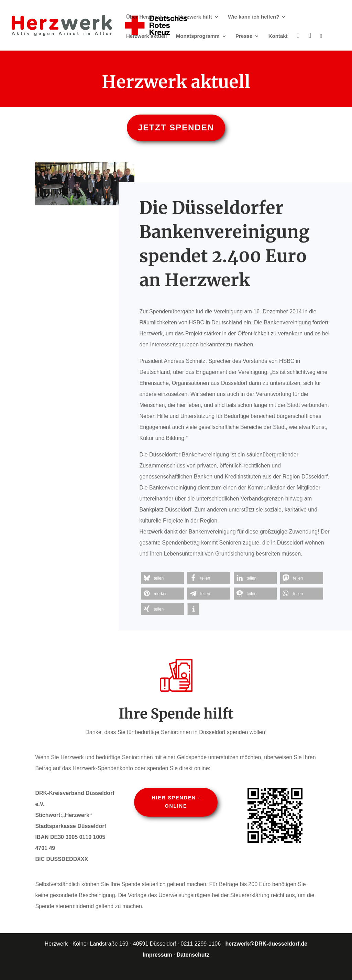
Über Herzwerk (144, 17)
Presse (244, 36)
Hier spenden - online (176, 802)
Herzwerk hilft (195, 17)
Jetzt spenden (176, 127)
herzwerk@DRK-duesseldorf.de (266, 944)
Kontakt (278, 36)
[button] (162, 578)
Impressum (157, 955)
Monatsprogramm (198, 36)
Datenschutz (193, 955)
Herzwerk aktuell (146, 36)
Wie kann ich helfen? (254, 17)
